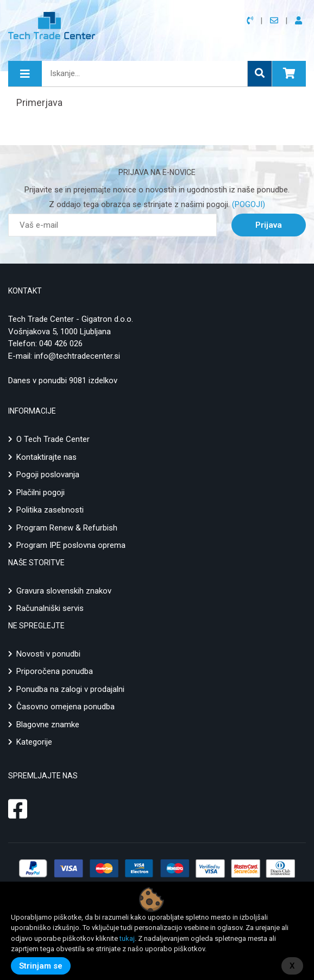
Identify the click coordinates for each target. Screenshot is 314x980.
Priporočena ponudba (55, 671)
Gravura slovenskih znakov (64, 591)
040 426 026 (61, 344)
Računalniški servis (50, 608)
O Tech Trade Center (53, 439)
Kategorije (34, 742)
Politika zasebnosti (50, 510)
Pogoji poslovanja (48, 475)
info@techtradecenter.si (77, 356)
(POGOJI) (247, 204)
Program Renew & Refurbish (67, 528)
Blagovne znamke (48, 725)
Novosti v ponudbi (48, 654)
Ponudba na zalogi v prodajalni (70, 689)
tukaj (127, 938)
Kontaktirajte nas (46, 457)
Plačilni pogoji (40, 492)
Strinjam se (41, 966)
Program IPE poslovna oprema (71, 545)
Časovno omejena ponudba (65, 707)
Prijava (269, 225)
